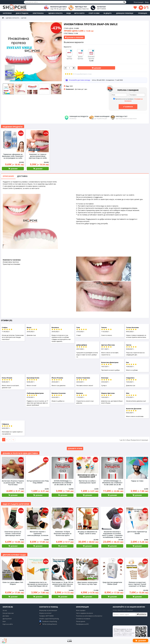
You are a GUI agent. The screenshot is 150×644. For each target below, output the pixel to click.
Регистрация (139, 2)
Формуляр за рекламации (48, 610)
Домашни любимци (125, 13)
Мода (69, 13)
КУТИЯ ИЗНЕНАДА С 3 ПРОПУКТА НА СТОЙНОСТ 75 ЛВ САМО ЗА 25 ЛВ (112, 483)
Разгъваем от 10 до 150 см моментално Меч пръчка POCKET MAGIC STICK (63, 584)
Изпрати (128, 107)
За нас (5, 610)
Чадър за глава (137, 481)
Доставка (22, 176)
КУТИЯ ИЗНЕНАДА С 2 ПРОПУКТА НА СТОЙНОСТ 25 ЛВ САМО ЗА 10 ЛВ (63, 483)
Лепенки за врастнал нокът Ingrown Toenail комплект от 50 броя (137, 584)
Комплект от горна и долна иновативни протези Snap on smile (38, 156)
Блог (4, 621)
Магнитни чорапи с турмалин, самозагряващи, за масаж (38, 533)
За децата (107, 13)
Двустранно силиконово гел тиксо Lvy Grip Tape (87, 583)
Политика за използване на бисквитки (89, 616)
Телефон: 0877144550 (46, 616)
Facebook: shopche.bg (48, 621)
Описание (8, 176)
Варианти (68, 47)
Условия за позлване (83, 619)
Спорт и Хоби (94, 13)
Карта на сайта (8, 624)
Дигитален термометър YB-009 (137, 533)
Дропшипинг (7, 619)
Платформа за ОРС (82, 624)
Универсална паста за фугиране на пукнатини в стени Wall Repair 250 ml (38, 584)
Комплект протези (91, 56)
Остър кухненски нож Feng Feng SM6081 (38, 482)
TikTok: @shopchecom (48, 624)
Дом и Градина (22, 13)
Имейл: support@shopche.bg (49, 619)
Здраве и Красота (55, 13)
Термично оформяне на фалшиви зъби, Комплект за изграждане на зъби (13, 156)
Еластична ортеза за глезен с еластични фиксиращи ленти (13, 533)
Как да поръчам (8, 613)
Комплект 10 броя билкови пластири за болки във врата (63, 533)
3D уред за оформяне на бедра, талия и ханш (87, 533)
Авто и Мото (79, 13)
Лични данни (81, 621)
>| (13, 440)
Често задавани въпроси (84, 613)
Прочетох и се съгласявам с (128, 100)
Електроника (38, 13)
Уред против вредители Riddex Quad (112, 583)
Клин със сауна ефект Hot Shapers (13, 583)
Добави (97, 68)
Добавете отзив (75, 449)
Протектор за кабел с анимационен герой (87, 482)
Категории (7, 13)
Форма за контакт (45, 613)
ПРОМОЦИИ (143, 13)
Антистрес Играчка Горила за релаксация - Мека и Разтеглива (13, 483)
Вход (147, 2)
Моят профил (81, 610)
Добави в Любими (74, 37)
